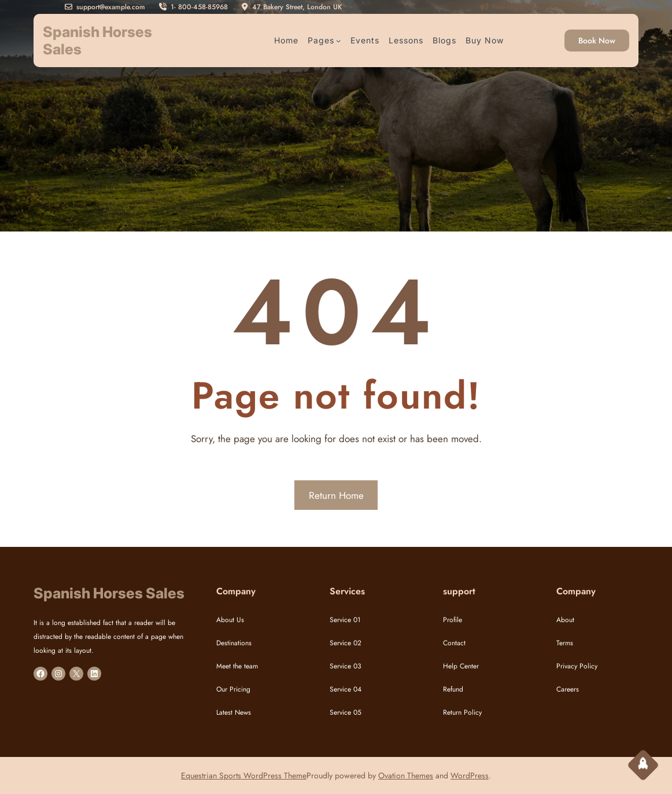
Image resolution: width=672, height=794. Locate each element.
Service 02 (346, 643)
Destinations (234, 643)
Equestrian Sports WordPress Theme (244, 775)
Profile (453, 620)
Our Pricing (233, 689)
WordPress (470, 775)
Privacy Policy (577, 666)
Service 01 (345, 620)
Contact (454, 643)
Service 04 (346, 689)
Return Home (336, 495)
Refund (453, 689)
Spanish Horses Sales (109, 593)
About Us (230, 620)
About (565, 620)
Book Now (597, 41)
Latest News (234, 712)
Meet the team (237, 666)
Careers (568, 689)
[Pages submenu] (338, 41)
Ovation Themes (406, 775)
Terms (565, 643)
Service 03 (346, 666)
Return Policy (462, 712)
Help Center (461, 666)
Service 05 (346, 712)
